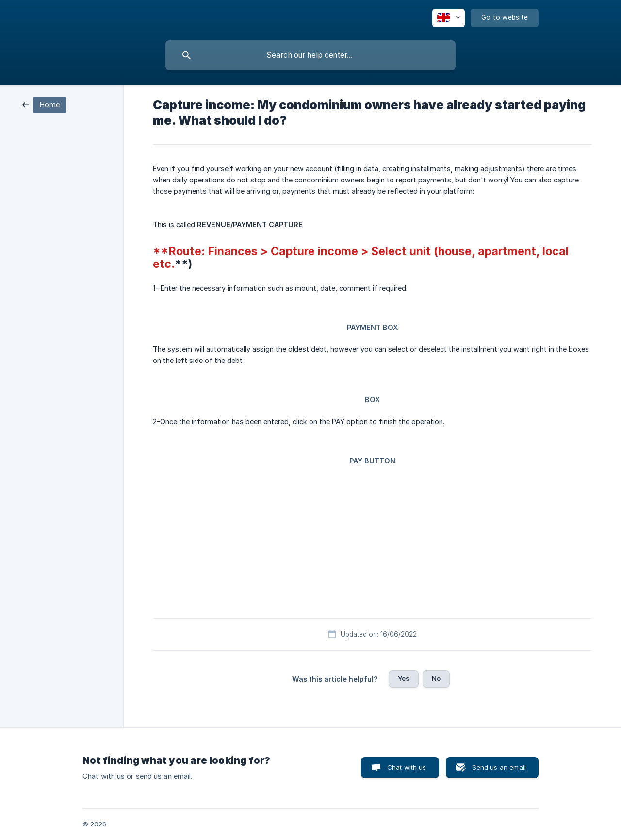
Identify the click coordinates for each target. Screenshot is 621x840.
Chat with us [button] (407, 767)
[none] (449, 18)
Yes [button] (404, 678)
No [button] (436, 678)
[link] (44, 104)
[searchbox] (310, 55)
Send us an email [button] (499, 767)
